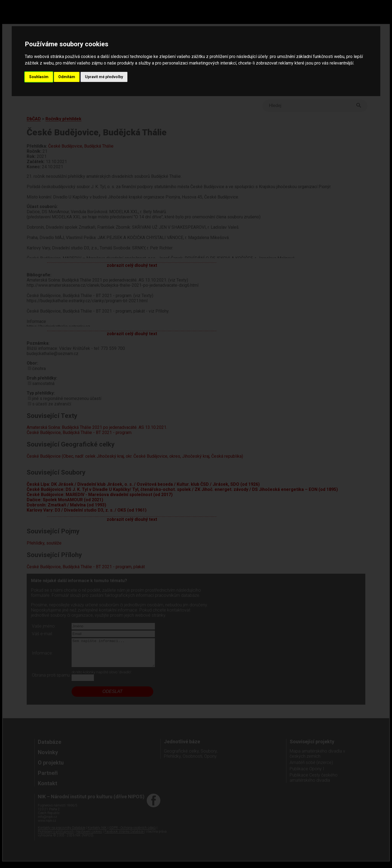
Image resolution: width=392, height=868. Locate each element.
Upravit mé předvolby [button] (104, 77)
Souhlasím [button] (39, 77)
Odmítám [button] (67, 77)
